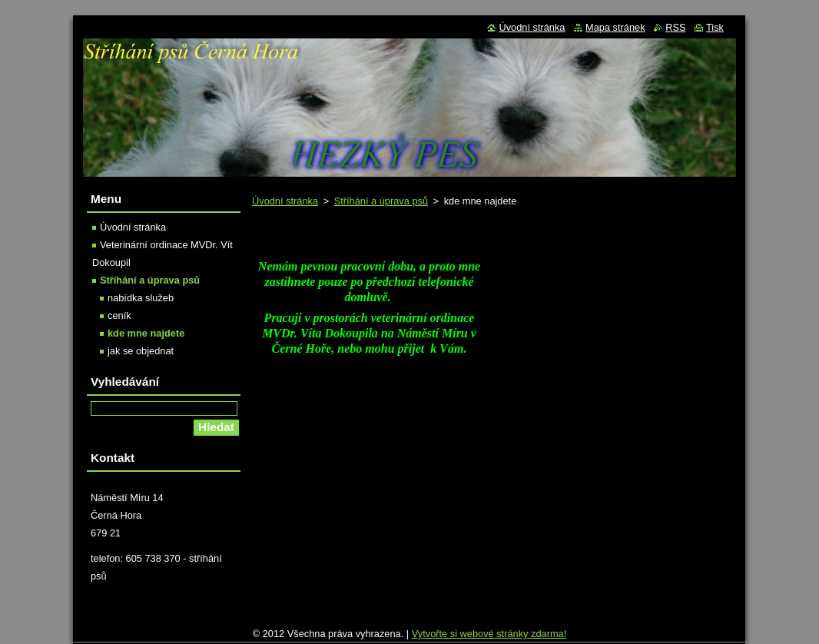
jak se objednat (141, 351)
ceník (119, 315)
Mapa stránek (615, 27)
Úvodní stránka (285, 201)
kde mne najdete (146, 333)
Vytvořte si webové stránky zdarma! (489, 637)
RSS (675, 27)
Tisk (715, 27)
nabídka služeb (141, 298)
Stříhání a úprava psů (381, 201)
